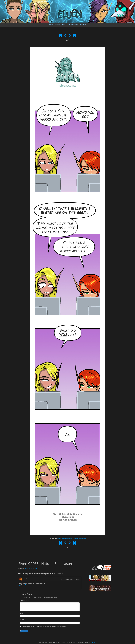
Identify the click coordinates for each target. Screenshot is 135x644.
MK (36, 568)
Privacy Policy (94, 642)
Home (51, 25)
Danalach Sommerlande (65, 539)
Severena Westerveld (79, 539)
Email (21, 620)
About (63, 25)
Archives (57, 25)
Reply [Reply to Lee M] (77, 579)
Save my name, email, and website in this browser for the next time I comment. (44, 627)
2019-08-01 (29, 568)
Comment (23, 601)
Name (21, 613)
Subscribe (83, 25)
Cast (68, 25)
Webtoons (75, 25)
